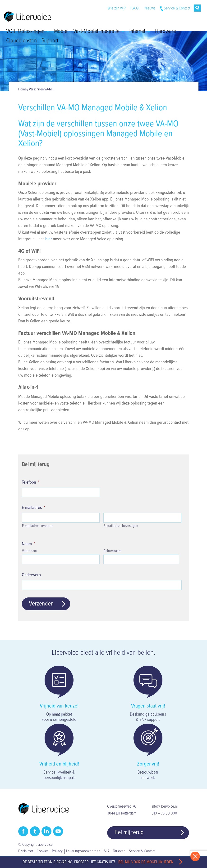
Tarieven (119, 851)
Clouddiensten (21, 41)
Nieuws (150, 8)
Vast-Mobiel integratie (99, 31)
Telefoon (31, 482)
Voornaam (30, 551)
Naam (28, 544)
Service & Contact (177, 8)
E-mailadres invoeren (38, 526)
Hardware (166, 31)
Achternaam (113, 551)
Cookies (43, 851)
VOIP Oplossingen (28, 31)
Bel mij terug (129, 832)
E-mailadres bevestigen (121, 526)
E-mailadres (33, 508)
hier (49, 239)
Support (50, 41)
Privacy (57, 851)
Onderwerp (31, 575)
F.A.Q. (135, 8)
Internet (140, 31)
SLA (107, 851)
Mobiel (61, 31)
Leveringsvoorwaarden (83, 851)
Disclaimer (26, 851)
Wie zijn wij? (117, 8)
